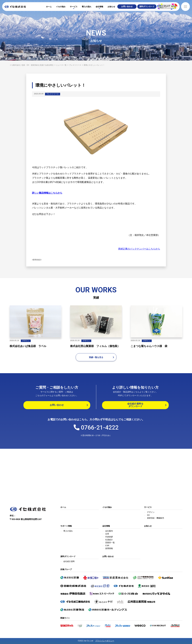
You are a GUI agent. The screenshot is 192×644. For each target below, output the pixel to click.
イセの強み (61, 7)
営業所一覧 (110, 543)
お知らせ (111, 7)
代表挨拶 (109, 537)
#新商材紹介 (37, 260)
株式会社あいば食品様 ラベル (28, 346)
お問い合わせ (108, 556)
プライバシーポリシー (105, 641)
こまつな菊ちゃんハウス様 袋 (149, 346)
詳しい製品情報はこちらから (47, 193)
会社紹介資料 (69, 561)
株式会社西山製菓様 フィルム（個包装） (95, 346)
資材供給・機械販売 (156, 518)
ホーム (49, 7)
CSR (107, 545)
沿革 (107, 534)
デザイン (26, 341)
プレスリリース (53, 94)
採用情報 (109, 548)
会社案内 (109, 531)
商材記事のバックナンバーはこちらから (139, 249)
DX (148, 515)
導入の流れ (87, 7)
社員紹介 (109, 540)
